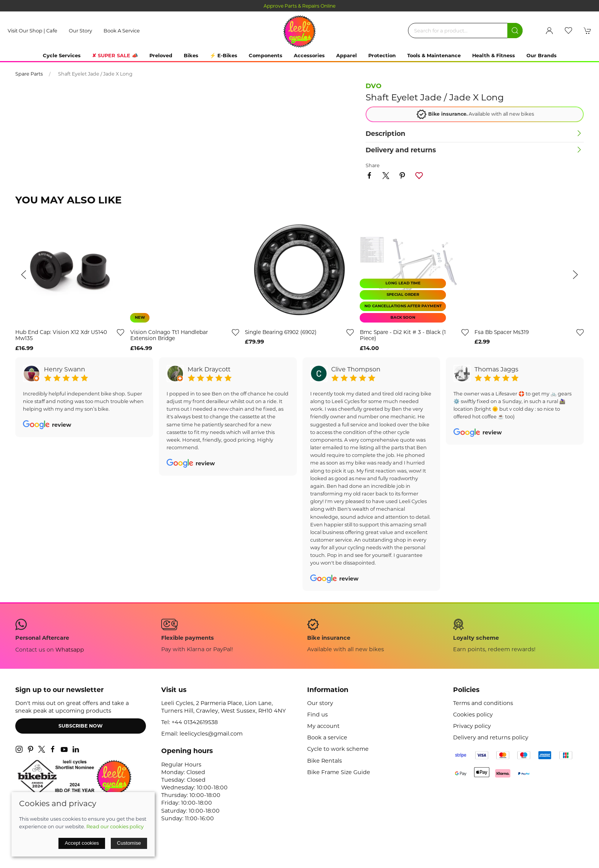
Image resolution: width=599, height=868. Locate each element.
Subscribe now (81, 726)
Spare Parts (29, 74)
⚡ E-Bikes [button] (223, 55)
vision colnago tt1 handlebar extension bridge (169, 335)
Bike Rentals (325, 761)
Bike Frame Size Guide (339, 772)
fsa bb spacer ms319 (502, 332)
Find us (317, 715)
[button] (568, 31)
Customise (129, 843)
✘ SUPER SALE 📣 (115, 55)
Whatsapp (70, 650)
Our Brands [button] (542, 55)
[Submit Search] (515, 31)
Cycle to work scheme (338, 749)
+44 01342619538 (195, 722)
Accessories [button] (309, 55)
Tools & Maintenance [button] (434, 55)
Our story (80, 31)
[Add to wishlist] (580, 332)
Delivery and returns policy (491, 737)
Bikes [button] (191, 55)
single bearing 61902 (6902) (281, 332)
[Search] (465, 31)
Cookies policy (473, 715)
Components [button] (266, 55)
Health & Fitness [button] (494, 55)
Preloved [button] (161, 55)
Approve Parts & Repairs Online (299, 6)
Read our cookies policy (115, 826)
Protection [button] (382, 55)
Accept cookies (82, 843)
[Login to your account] (549, 31)
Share (373, 165)
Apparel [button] (346, 55)
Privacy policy (472, 726)
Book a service (122, 31)
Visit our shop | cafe (32, 31)
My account (323, 726)
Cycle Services (62, 55)
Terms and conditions (483, 703)
